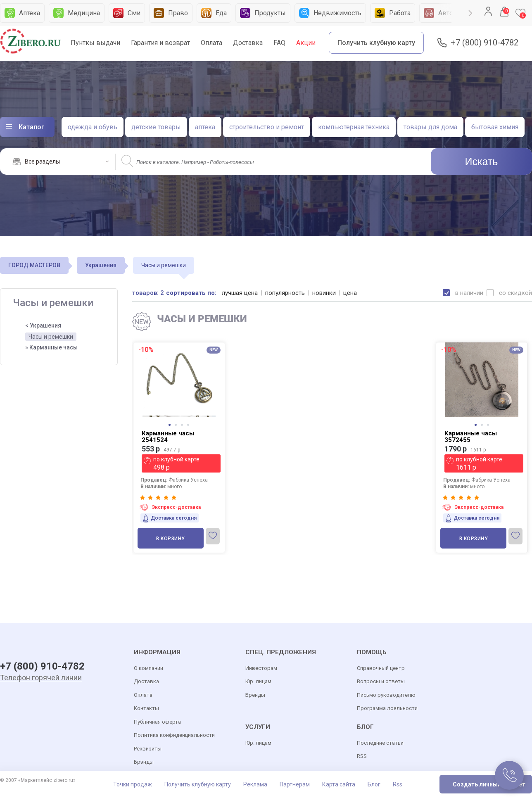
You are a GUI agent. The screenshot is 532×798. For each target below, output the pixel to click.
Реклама (255, 784)
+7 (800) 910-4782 (484, 43)
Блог (374, 784)
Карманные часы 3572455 (471, 437)
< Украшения (43, 325)
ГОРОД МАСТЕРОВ (34, 265)
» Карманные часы (51, 347)
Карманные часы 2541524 (168, 437)
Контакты (146, 708)
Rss (398, 784)
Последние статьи (380, 743)
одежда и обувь (93, 127)
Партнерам (295, 784)
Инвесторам (261, 668)
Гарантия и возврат (160, 43)
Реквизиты (148, 749)
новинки (324, 293)
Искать (482, 161)
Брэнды (144, 762)
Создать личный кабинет (489, 784)
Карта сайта (339, 784)
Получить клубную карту (376, 43)
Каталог (31, 127)
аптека (205, 127)
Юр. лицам (258, 681)
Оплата (211, 43)
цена (350, 293)
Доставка (248, 43)
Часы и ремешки (51, 337)
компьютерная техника (354, 127)
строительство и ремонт (267, 127)
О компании (148, 668)
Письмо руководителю (386, 695)
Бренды (255, 695)
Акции (306, 43)
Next (470, 13)
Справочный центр (381, 668)
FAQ (279, 43)
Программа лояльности (387, 708)
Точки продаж (133, 784)
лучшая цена (240, 293)
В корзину (171, 539)
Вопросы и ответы (381, 681)
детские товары (156, 127)
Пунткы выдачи (95, 43)
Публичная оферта (157, 722)
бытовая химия (495, 127)
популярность (285, 293)
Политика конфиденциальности (174, 735)
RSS (362, 756)
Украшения (101, 265)
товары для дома (430, 127)
